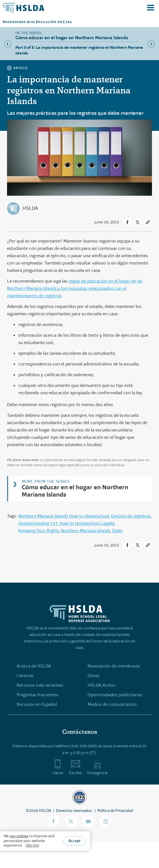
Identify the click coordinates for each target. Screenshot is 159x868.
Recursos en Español (37, 704)
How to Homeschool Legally (87, 523)
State (117, 531)
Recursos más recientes (40, 685)
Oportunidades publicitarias (115, 695)
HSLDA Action (101, 685)
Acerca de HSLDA (34, 666)
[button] (127, 222)
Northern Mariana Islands (86, 531)
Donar (94, 676)
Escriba (75, 767)
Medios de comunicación (112, 704)
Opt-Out (32, 845)
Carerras (25, 676)
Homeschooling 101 (38, 523)
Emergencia (97, 767)
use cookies (19, 836)
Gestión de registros (131, 516)
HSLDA (30, 208)
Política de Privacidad (115, 810)
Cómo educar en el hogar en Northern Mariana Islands (75, 491)
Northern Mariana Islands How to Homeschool (64, 516)
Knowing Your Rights (39, 531)
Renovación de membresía (114, 666)
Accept (74, 841)
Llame (58, 767)
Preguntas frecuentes (37, 695)
